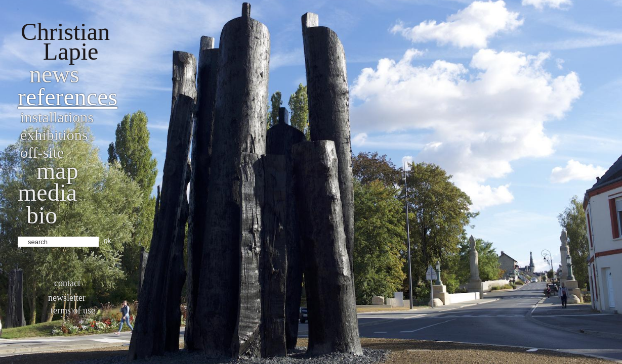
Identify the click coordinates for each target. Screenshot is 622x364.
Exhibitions (54, 135)
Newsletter (67, 298)
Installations (57, 117)
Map (57, 171)
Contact (67, 283)
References (68, 97)
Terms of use (73, 310)
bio (42, 215)
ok (108, 241)
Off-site (42, 152)
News (54, 74)
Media (47, 192)
